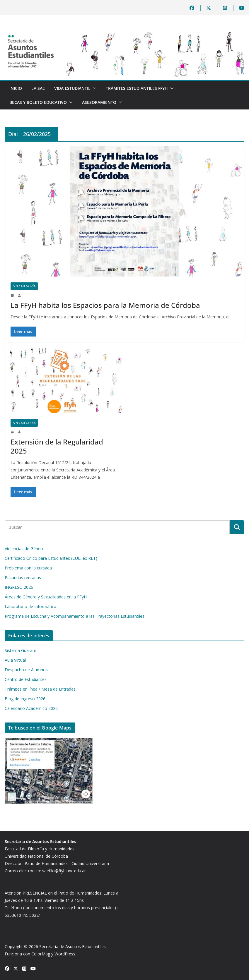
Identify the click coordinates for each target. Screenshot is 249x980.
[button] (93, 88)
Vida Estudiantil (72, 88)
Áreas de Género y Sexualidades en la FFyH (46, 597)
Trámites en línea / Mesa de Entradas (40, 689)
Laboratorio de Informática (30, 606)
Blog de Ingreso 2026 (25, 699)
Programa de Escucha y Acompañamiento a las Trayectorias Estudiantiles (75, 616)
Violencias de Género (25, 549)
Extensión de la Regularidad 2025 (57, 446)
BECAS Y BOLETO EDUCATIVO (38, 102)
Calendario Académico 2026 (31, 708)
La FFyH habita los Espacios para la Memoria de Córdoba (105, 305)
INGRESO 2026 (19, 587)
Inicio (16, 88)
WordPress (65, 954)
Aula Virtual (15, 660)
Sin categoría (24, 286)
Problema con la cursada (28, 568)
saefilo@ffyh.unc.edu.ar (64, 871)
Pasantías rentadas (23, 577)
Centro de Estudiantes (26, 679)
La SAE (38, 88)
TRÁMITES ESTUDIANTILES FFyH (137, 88)
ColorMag (41, 954)
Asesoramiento (99, 102)
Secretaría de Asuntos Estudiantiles (73, 946)
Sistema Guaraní (20, 650)
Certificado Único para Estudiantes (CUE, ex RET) (51, 558)
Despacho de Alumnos (26, 670)
